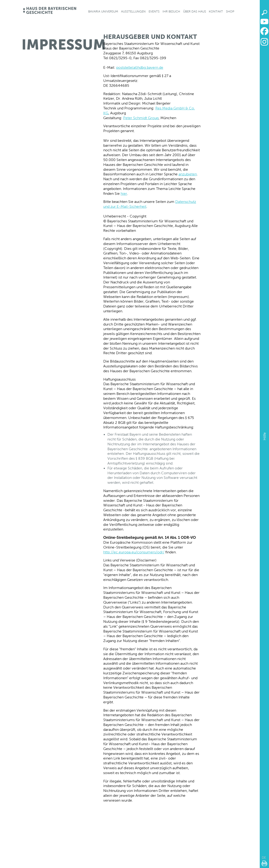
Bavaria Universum (103, 11)
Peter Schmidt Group (141, 118)
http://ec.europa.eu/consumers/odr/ (134, 552)
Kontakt (216, 11)
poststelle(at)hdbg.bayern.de (140, 67)
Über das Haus (195, 11)
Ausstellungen (133, 11)
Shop (230, 11)
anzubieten (188, 174)
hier (124, 194)
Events (154, 11)
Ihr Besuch (171, 11)
